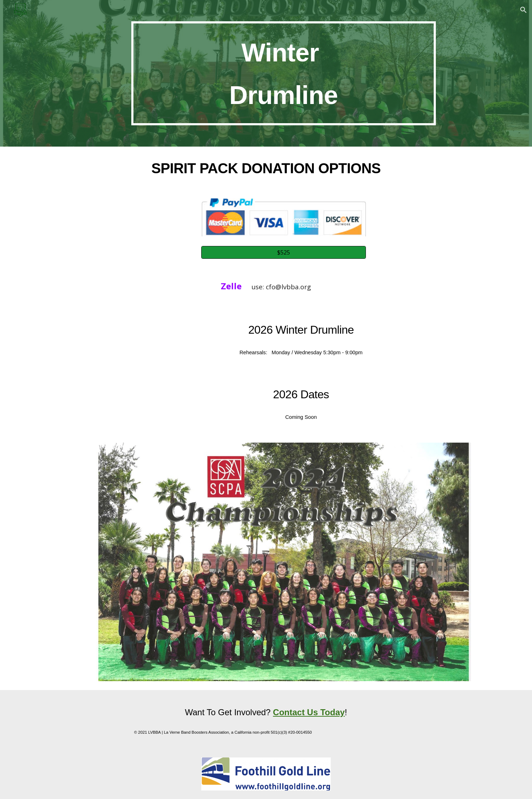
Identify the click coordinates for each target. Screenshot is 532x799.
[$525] (284, 252)
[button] (523, 10)
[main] (284, 73)
